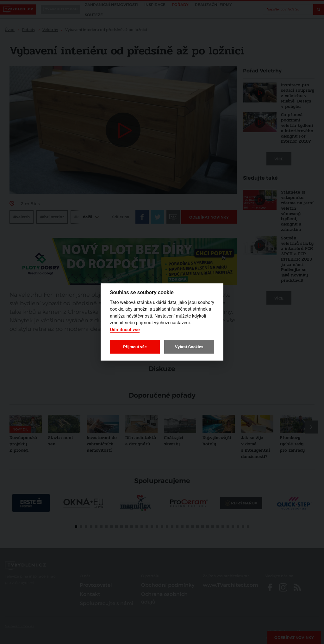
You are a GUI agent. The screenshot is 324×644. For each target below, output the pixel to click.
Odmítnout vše (125, 330)
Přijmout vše (135, 347)
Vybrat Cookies (189, 347)
